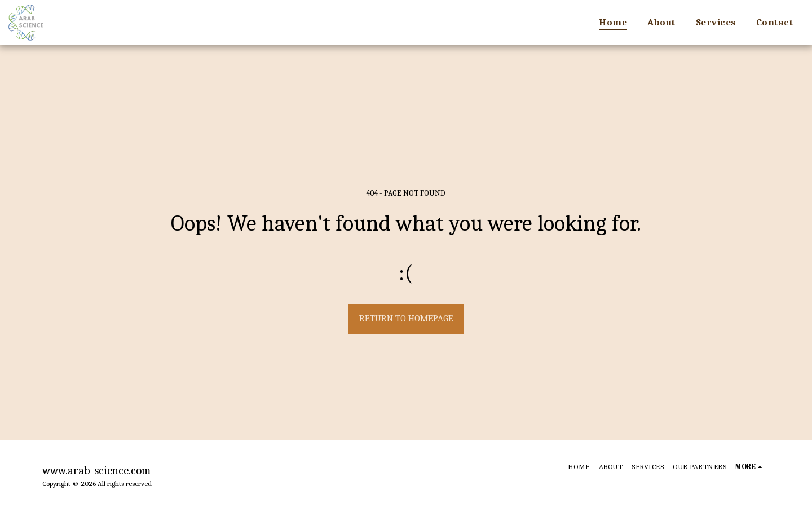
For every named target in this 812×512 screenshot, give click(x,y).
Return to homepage (406, 318)
